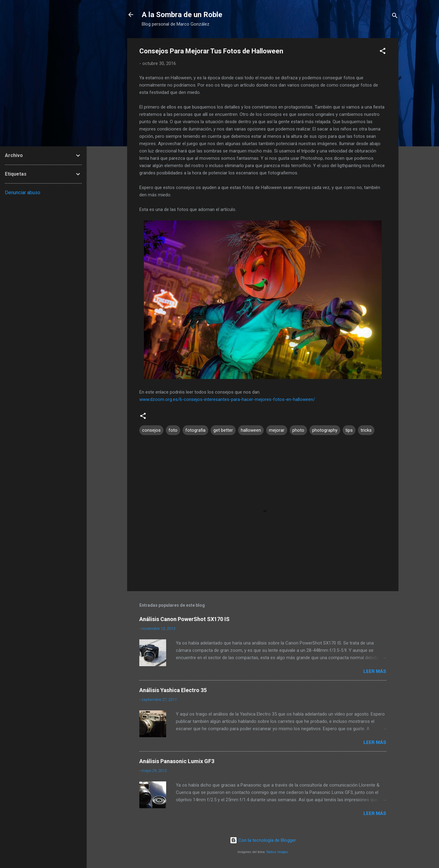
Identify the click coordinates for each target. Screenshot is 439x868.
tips (349, 430)
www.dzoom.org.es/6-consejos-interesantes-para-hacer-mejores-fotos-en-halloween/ (227, 399)
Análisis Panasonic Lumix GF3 (177, 761)
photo (298, 430)
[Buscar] (395, 17)
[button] (383, 52)
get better (223, 430)
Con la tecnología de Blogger (263, 840)
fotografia (195, 430)
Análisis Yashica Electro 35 (173, 690)
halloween (251, 430)
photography (325, 430)
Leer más (375, 671)
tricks (366, 430)
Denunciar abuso (23, 193)
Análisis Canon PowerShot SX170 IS (184, 619)
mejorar (277, 430)
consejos (151, 430)
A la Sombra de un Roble (182, 15)
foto (173, 430)
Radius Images (277, 852)
